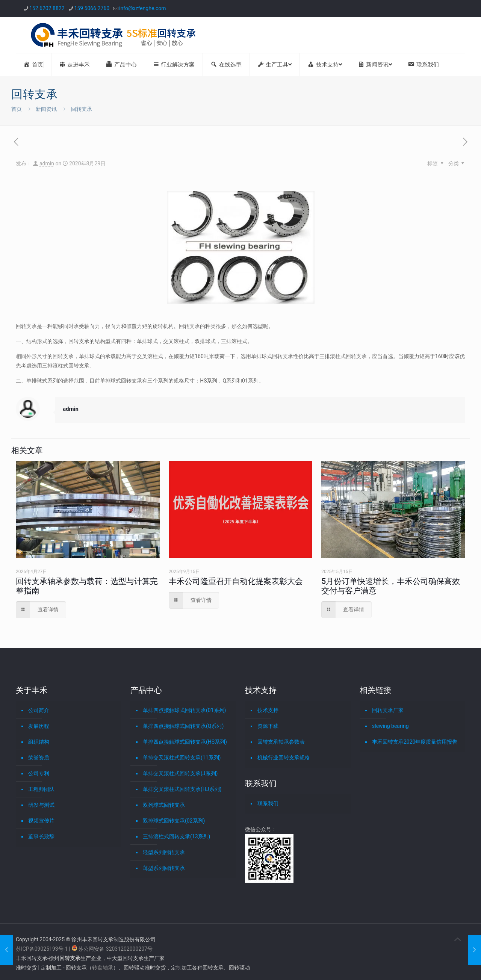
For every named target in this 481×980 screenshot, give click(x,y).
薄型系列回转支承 (164, 868)
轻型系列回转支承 (164, 852)
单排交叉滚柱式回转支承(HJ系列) (182, 789)
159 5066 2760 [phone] (92, 8)
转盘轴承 (103, 968)
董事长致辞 (41, 836)
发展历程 (39, 726)
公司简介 (39, 710)
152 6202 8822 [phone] (47, 8)
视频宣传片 (41, 821)
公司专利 (39, 773)
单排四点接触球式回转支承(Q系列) (183, 726)
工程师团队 (41, 789)
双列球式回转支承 (164, 805)
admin (47, 163)
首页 (17, 109)
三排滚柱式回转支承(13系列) (176, 836)
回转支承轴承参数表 (281, 742)
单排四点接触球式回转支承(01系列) (184, 710)
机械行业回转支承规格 (284, 758)
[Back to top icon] (457, 939)
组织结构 (39, 742)
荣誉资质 (39, 758)
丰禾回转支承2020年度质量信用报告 (415, 742)
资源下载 (268, 726)
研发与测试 (41, 805)
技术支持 (268, 710)
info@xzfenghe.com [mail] (143, 8)
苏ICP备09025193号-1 (42, 949)
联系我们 (268, 803)
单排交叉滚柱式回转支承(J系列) (180, 773)
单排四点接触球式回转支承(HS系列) (185, 742)
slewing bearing (390, 726)
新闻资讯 (46, 109)
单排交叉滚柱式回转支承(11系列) (182, 758)
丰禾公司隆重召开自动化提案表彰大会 (236, 581)
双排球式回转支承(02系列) (174, 821)
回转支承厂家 (388, 710)
